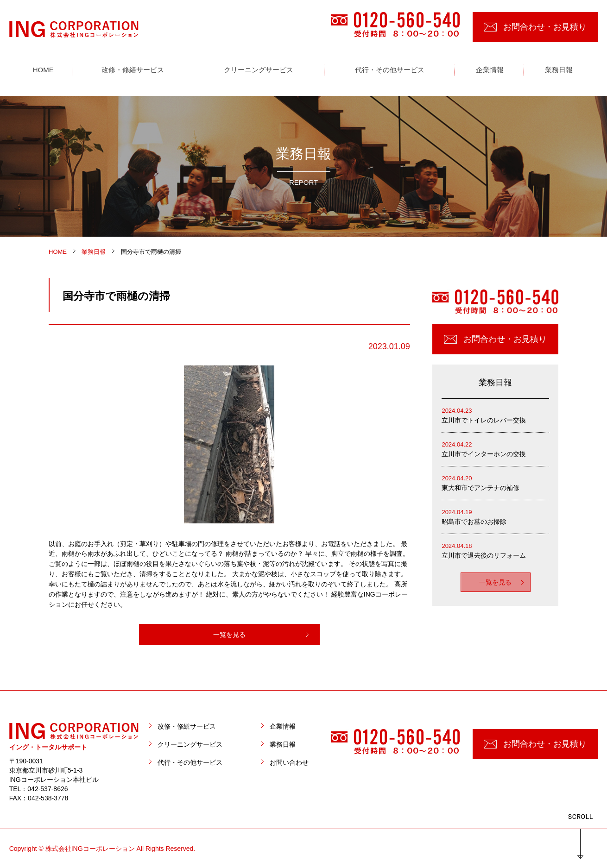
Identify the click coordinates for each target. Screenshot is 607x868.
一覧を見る (229, 635)
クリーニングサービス (190, 744)
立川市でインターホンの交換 (495, 449)
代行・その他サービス (190, 762)
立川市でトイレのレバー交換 (495, 415)
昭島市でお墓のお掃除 (495, 516)
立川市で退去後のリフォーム (495, 550)
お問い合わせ (289, 762)
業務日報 (283, 744)
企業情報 (283, 726)
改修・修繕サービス (187, 726)
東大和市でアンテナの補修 (495, 482)
